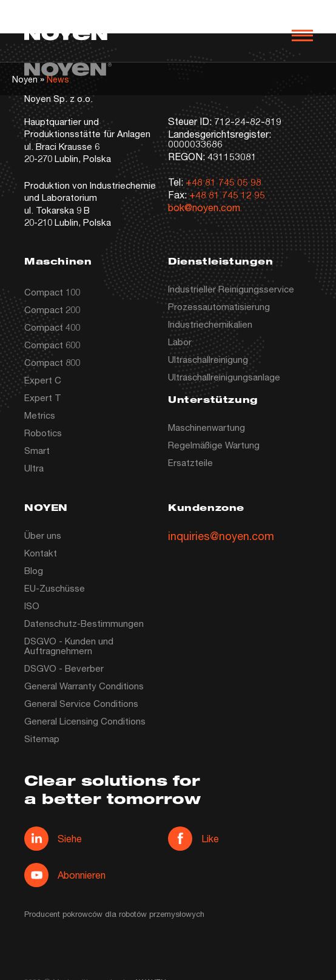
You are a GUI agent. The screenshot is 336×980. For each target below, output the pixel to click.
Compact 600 (52, 345)
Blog (34, 570)
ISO (32, 606)
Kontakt (41, 553)
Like (193, 839)
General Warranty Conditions (84, 686)
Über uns (43, 535)
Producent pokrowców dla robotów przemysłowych (114, 914)
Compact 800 (52, 362)
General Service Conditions (81, 703)
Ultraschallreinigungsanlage (224, 377)
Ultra (34, 468)
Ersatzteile (190, 462)
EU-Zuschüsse (55, 588)
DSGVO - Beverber (64, 668)
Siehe (53, 839)
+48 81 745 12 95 (227, 194)
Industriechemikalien (210, 324)
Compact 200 (52, 309)
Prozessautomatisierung (219, 306)
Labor (180, 342)
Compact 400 (52, 327)
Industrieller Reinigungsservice (231, 289)
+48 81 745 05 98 (223, 182)
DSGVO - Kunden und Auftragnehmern (69, 646)
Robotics (43, 433)
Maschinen (58, 262)
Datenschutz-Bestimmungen (84, 623)
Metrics (40, 415)
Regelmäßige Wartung (214, 445)
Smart (37, 450)
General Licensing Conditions (85, 721)
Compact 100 (52, 292)
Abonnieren (65, 875)
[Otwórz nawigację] (302, 35)
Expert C (43, 380)
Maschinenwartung (207, 427)
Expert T (43, 397)
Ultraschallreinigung (208, 359)
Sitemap (42, 738)
